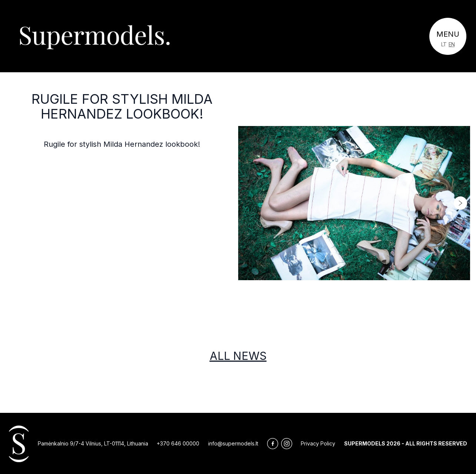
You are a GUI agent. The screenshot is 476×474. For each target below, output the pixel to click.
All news (238, 356)
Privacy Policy (318, 443)
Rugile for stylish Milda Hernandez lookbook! (122, 106)
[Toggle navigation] (448, 36)
